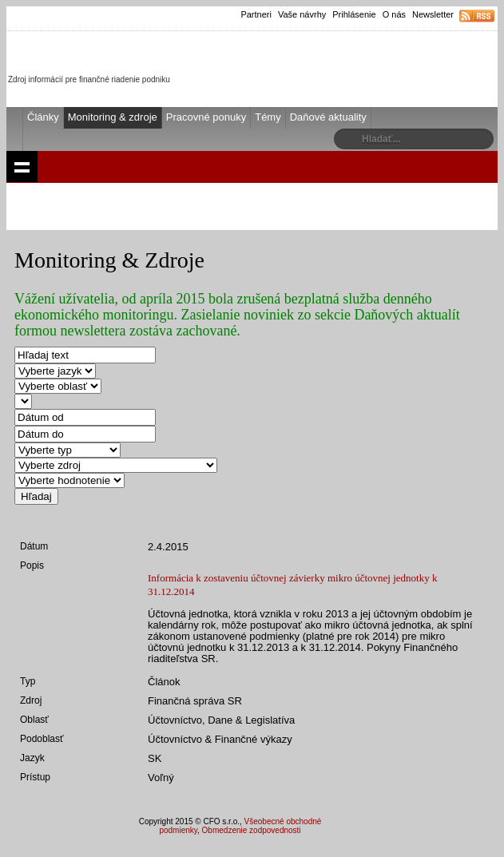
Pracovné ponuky (206, 117)
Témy (268, 117)
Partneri (256, 14)
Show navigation (22, 167)
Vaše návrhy (302, 14)
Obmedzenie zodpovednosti (252, 830)
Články (43, 117)
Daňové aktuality (328, 117)
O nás (394, 14)
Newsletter (433, 14)
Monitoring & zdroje (113, 117)
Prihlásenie (354, 14)
